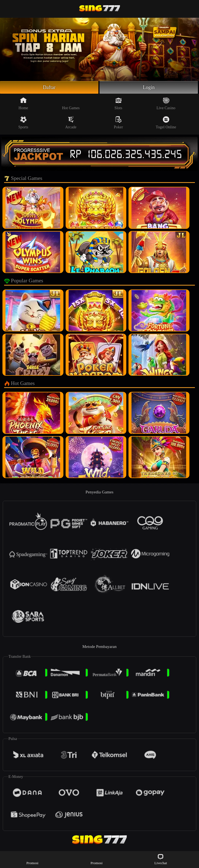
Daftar (49, 87)
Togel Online (166, 123)
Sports (23, 123)
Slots (118, 103)
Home (23, 103)
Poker (118, 123)
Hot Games (71, 103)
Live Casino (166, 103)
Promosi (32, 859)
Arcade (71, 123)
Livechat (161, 859)
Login (149, 87)
